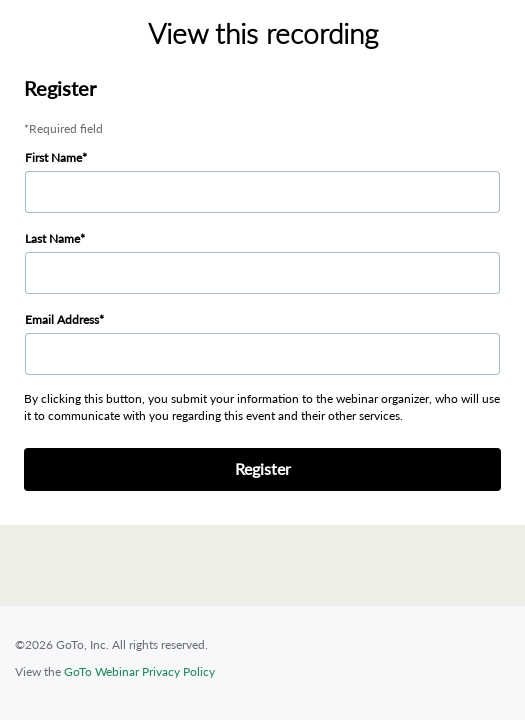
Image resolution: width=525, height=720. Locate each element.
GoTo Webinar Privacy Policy (139, 671)
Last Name (52, 238)
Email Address (62, 319)
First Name (53, 157)
